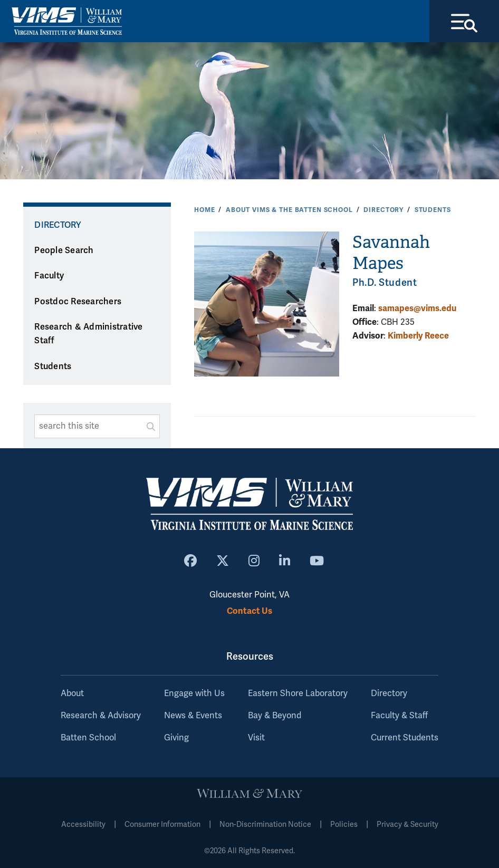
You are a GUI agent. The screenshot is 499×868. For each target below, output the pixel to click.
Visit (256, 738)
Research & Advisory (101, 716)
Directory (383, 210)
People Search (64, 250)
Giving (176, 738)
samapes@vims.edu (417, 308)
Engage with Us (194, 693)
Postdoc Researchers (78, 302)
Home (204, 210)
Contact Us (249, 611)
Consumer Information (162, 824)
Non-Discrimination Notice (265, 824)
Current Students (405, 738)
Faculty (49, 276)
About (72, 693)
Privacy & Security (407, 824)
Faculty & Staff (399, 716)
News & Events (193, 716)
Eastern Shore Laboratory (298, 693)
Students (433, 210)
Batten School (88, 738)
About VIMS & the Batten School (289, 210)
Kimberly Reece (418, 336)
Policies (344, 824)
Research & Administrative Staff (88, 334)
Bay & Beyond (275, 716)
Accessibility (83, 824)
